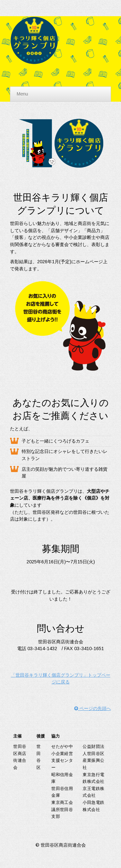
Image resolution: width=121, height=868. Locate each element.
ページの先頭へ (93, 708)
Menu (22, 94)
